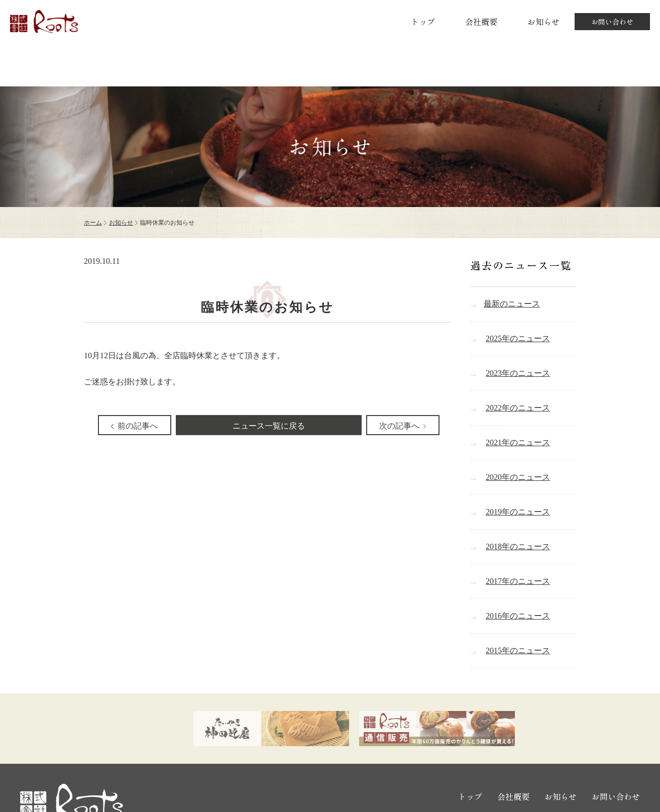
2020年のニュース (518, 477)
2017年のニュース (518, 581)
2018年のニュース (518, 546)
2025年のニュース (518, 338)
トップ (423, 22)
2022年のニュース (518, 408)
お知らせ (543, 22)
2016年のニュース (518, 616)
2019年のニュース (518, 512)
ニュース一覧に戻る (269, 426)
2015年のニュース (518, 650)
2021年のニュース (518, 442)
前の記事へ (138, 426)
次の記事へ (399, 426)
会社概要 (481, 22)
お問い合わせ (612, 22)
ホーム (93, 223)
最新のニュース (512, 304)
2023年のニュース (518, 373)
